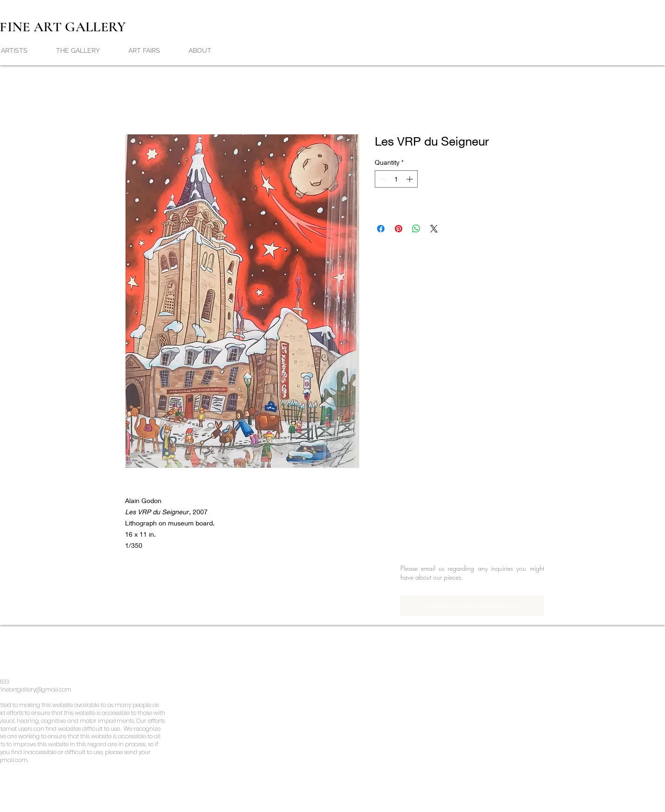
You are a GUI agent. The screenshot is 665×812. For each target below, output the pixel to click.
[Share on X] (434, 229)
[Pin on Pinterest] (399, 229)
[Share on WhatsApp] (416, 229)
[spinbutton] (396, 179)
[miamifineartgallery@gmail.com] (472, 606)
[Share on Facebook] (381, 229)
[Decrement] (382, 179)
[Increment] (410, 179)
